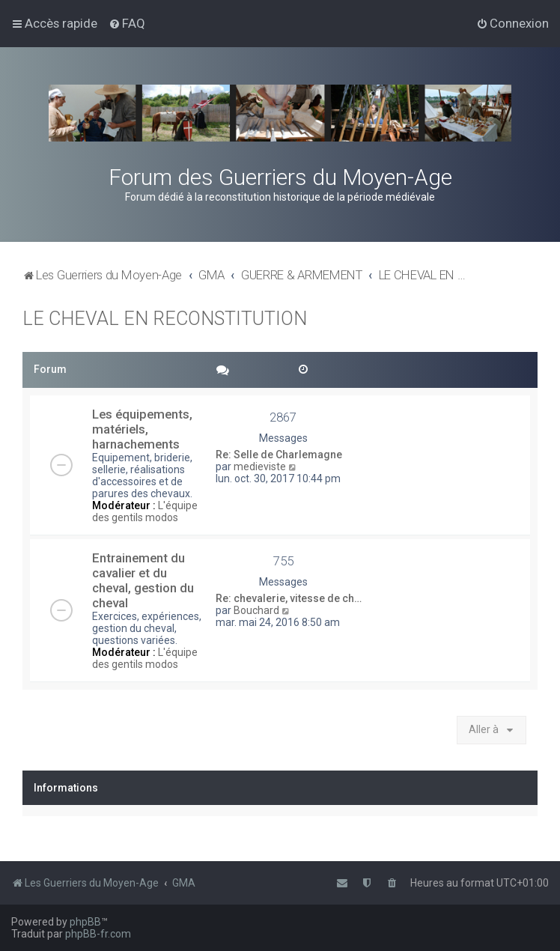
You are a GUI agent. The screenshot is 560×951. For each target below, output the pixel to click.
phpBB (85, 922)
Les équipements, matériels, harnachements (142, 429)
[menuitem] (127, 23)
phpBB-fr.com (98, 934)
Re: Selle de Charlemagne (279, 455)
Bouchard (256, 610)
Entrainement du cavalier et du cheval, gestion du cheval (143, 580)
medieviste (260, 467)
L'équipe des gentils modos (145, 511)
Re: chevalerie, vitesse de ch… (289, 598)
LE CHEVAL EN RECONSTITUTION (165, 319)
